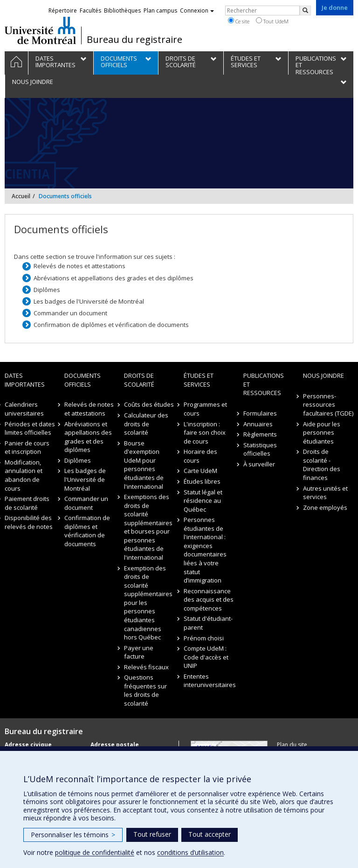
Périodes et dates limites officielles (30, 428)
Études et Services (199, 380)
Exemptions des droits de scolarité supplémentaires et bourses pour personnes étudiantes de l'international (148, 527)
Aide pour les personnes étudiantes (322, 433)
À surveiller (259, 464)
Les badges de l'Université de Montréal (89, 301)
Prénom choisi (204, 638)
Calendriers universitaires (24, 409)
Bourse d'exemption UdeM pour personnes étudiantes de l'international (144, 465)
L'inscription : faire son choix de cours (205, 433)
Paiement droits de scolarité (27, 503)
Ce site (239, 21)
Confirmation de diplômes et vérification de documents (111, 325)
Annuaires (258, 424)
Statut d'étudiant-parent (208, 623)
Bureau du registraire (134, 40)
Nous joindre (324, 375)
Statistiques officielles (260, 449)
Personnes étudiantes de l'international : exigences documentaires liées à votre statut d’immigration (205, 550)
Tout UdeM (272, 21)
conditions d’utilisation (190, 852)
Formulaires (260, 413)
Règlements (260, 434)
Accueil (21, 196)
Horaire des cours (200, 456)
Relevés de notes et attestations (79, 266)
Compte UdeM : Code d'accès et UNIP (206, 657)
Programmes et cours (205, 409)
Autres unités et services (325, 493)
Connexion (197, 10)
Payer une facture (139, 652)
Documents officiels (83, 380)
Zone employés (325, 507)
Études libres (202, 481)
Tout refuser (152, 834)
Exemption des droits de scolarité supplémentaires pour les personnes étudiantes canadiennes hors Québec (148, 603)
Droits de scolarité (139, 380)
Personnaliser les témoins (73, 835)
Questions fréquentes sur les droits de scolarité (145, 690)
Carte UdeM (200, 471)
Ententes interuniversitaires (209, 681)
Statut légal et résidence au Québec (203, 501)
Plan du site (292, 745)
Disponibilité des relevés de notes (29, 522)
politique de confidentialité (95, 852)
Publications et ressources (264, 384)
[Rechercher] (305, 10)
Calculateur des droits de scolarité (146, 424)
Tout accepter (210, 834)
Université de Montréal (40, 30)
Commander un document (70, 313)
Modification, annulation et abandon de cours (24, 475)
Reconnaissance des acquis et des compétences (209, 600)
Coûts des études (149, 404)
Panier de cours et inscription (27, 448)
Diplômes (47, 290)
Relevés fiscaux (146, 667)
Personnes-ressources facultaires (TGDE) (328, 405)
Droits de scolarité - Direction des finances (322, 465)
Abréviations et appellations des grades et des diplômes (114, 278)
